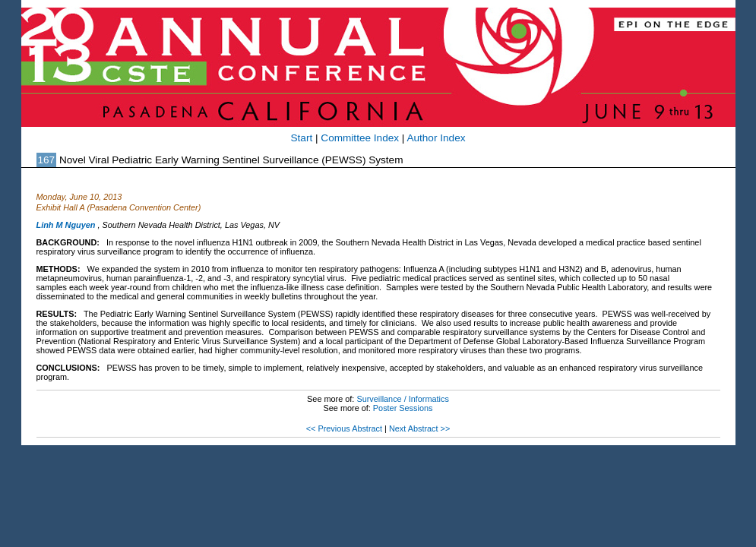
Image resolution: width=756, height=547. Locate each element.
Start (302, 138)
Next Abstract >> (419, 428)
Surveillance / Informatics (402, 399)
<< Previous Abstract (344, 428)
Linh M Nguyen (66, 225)
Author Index (436, 138)
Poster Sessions (403, 408)
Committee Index (360, 138)
